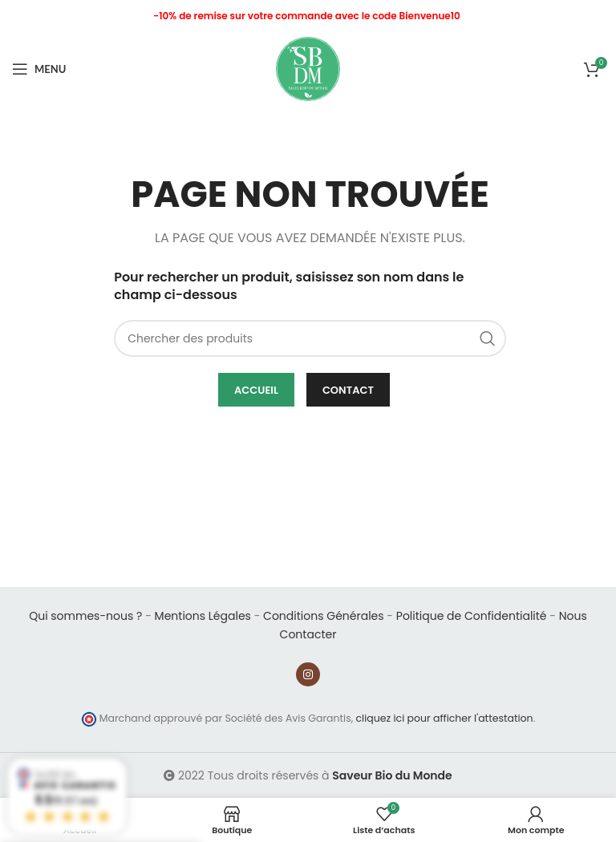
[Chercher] (310, 338)
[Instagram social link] (308, 674)
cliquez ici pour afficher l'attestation (445, 718)
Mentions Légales (203, 616)
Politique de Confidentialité (472, 616)
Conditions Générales (323, 616)
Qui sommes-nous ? (85, 616)
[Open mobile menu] (39, 69)
